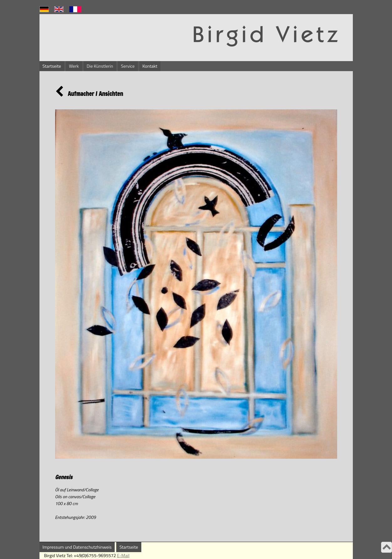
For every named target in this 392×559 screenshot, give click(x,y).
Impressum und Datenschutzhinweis (77, 547)
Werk (74, 66)
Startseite (52, 66)
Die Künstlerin (100, 66)
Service (128, 66)
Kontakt (150, 66)
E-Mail (123, 556)
